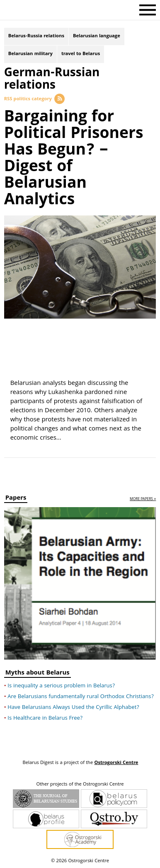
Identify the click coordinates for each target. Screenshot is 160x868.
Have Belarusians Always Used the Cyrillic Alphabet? (73, 708)
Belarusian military (30, 54)
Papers (16, 499)
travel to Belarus (81, 54)
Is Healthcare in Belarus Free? (45, 718)
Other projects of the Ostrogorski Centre (80, 785)
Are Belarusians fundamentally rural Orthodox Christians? (81, 697)
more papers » (143, 499)
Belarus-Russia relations (36, 36)
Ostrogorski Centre (116, 763)
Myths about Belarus (38, 674)
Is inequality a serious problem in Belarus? (61, 686)
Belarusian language (97, 36)
